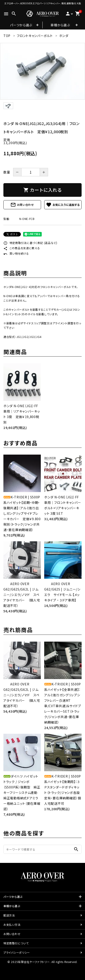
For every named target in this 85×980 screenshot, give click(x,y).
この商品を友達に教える (22, 248)
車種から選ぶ (60, 25)
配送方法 (9, 915)
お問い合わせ (22, 205)
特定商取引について (16, 943)
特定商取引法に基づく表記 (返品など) (30, 243)
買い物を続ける (16, 253)
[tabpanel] (42, 71)
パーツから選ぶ (21, 25)
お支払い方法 (12, 925)
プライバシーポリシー (17, 952)
